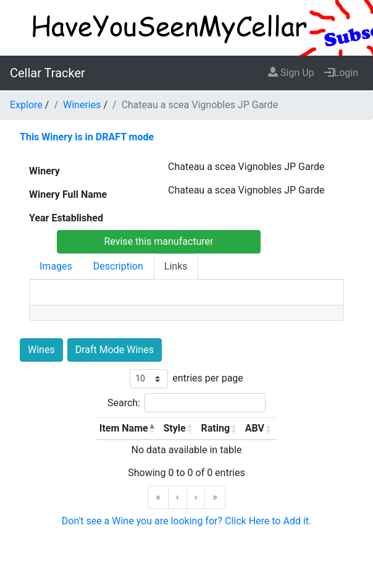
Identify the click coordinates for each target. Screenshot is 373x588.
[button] (152, 428)
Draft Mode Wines (115, 350)
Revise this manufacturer (158, 241)
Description (118, 266)
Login (341, 73)
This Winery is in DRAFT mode (87, 137)
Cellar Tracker (48, 73)
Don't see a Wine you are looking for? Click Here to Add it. (187, 521)
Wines (41, 350)
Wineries (82, 105)
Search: (124, 403)
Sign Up (291, 73)
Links (176, 266)
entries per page (208, 378)
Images (56, 266)
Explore (26, 105)
